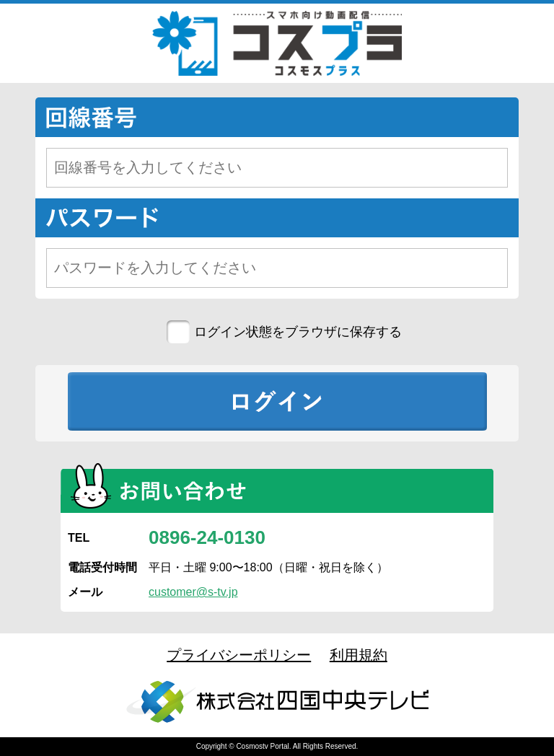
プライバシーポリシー (239, 655)
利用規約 (359, 655)
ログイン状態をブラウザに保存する (298, 332)
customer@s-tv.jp (193, 592)
